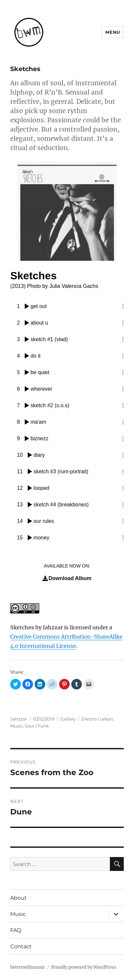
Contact (21, 946)
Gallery (68, 719)
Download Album (67, 578)
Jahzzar (19, 719)
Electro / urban (97, 719)
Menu (113, 32)
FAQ (16, 930)
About (18, 898)
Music (17, 726)
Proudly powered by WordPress (84, 967)
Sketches (22, 627)
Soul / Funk (37, 726)
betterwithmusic (28, 967)
